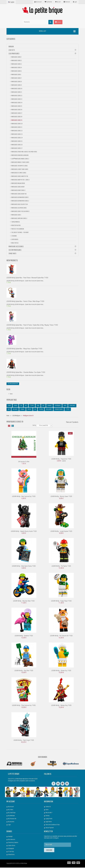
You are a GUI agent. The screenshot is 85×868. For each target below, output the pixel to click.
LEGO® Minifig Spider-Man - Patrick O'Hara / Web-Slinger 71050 (25, 302)
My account (11, 802)
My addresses (11, 816)
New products (12, 260)
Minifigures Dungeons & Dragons (20, 155)
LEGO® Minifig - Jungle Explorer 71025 (61, 532)
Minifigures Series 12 (17, 96)
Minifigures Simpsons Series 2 (19, 218)
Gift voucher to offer (24, 462)
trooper (22, 410)
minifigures (58, 406)
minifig (41, 410)
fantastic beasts (59, 410)
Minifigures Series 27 (17, 148)
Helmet (29, 410)
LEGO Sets (12, 50)
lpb (9, 410)
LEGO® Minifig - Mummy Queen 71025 (61, 497)
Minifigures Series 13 (17, 99)
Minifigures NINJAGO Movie (18, 183)
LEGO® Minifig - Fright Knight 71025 (24, 741)
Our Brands (43, 757)
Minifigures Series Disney (18, 187)
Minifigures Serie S (16, 215)
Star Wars (14, 236)
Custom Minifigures (15, 250)
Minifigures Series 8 (16, 81)
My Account (38, 2)
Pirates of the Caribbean (17, 229)
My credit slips (12, 813)
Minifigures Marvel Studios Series (20, 162)
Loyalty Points (49, 819)
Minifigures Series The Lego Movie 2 (20, 211)
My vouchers (11, 822)
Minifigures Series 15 (17, 106)
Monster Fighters (16, 225)
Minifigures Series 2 (16, 60)
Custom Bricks (12, 846)
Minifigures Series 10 (17, 88)
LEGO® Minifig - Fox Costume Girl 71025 (61, 636)
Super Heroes (15, 239)
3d (21, 406)
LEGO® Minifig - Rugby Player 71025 (61, 602)
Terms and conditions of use (52, 825)
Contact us (48, 807)
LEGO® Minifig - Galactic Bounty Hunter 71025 (24, 532)
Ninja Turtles (15, 243)
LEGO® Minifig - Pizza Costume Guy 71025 (24, 706)
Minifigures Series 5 (16, 71)
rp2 (43, 406)
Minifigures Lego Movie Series (19, 208)
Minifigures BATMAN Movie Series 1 (20, 197)
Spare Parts (12, 253)
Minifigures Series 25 (17, 141)
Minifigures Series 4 (16, 67)
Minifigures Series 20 (17, 124)
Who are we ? (49, 813)
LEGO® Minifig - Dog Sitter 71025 (24, 671)
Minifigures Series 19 (17, 120)
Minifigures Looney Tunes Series (20, 169)
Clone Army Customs (13, 843)
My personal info (12, 819)
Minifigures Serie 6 (16, 74)
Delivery (47, 816)
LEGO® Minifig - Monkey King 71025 (61, 706)
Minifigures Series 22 (17, 131)
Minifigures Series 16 (17, 110)
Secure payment (50, 828)
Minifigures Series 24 (17, 138)
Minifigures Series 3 (16, 64)
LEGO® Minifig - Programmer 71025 (61, 460)
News (11, 394)
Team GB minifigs (15, 222)
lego (38, 406)
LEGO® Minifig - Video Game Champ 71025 (24, 567)
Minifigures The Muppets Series (19, 166)
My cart (58, 2)
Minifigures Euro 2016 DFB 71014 (19, 204)
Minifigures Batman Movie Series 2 (20, 201)
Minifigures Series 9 (16, 85)
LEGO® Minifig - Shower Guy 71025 (61, 671)
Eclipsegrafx (11, 849)
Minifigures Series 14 (17, 103)
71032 (68, 410)
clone (9, 406)
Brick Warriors (11, 840)
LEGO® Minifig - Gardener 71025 (24, 636)
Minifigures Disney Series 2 (18, 190)
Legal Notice (49, 822)
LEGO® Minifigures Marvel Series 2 (20, 159)
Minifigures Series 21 (17, 127)
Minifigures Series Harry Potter (20, 176)
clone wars (72, 406)
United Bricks (11, 855)
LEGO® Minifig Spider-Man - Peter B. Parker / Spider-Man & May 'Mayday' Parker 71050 (32, 326)
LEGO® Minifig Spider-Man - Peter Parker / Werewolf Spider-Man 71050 (27, 278)
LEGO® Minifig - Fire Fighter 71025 (61, 567)
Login (75, 2)
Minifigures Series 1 (16, 57)
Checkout (67, 2)
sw (35, 410)
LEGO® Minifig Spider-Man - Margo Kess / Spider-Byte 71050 (24, 349)
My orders (11, 810)
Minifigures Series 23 (17, 134)
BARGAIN (11, 46)
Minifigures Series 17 (17, 113)
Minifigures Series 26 (17, 145)
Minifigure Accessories (16, 246)
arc (26, 406)
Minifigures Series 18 (17, 117)
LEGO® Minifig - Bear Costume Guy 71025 (24, 497)
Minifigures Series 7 (16, 78)
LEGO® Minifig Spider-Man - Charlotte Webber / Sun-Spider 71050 (26, 373)
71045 (32, 406)
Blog (8, 390)
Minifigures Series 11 (16, 92)
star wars (15, 410)
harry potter (49, 410)
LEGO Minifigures (14, 53)
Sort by (34, 426)
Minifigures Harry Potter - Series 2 (20, 180)
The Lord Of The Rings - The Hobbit (20, 232)
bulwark (50, 406)
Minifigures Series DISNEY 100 (19, 194)
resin (65, 406)
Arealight (10, 837)
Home (47, 810)
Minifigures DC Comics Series (19, 173)
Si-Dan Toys (11, 852)
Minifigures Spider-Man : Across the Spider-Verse (24, 152)
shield (16, 406)
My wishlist (48, 2)
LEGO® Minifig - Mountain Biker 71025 (24, 602)
